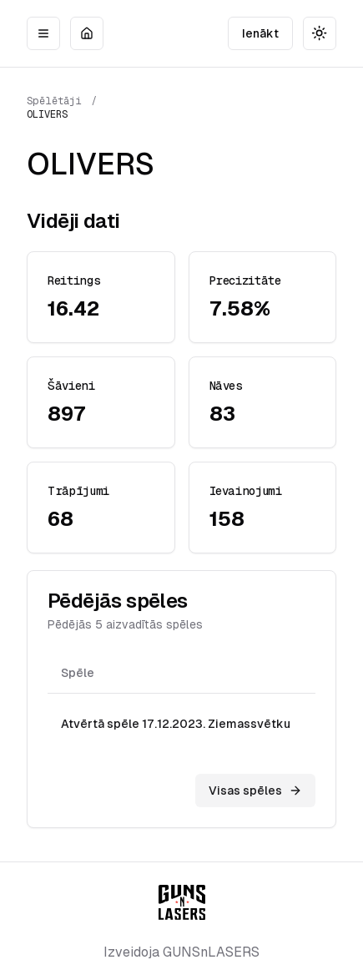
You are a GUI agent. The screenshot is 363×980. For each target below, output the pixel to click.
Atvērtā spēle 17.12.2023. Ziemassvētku (176, 724)
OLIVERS (47, 114)
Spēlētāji (54, 101)
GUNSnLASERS (211, 952)
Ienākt (260, 33)
